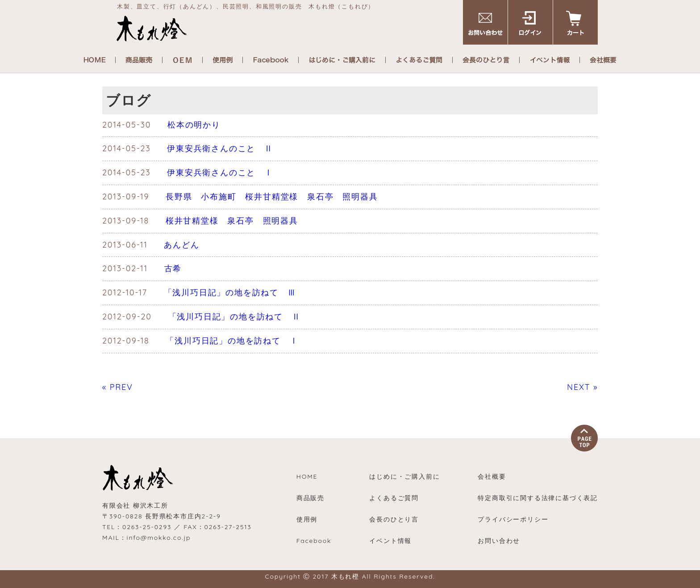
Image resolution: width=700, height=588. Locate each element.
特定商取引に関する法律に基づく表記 (538, 498)
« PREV (118, 387)
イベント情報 (390, 541)
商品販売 (310, 498)
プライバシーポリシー (513, 519)
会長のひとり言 (394, 519)
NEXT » (582, 387)
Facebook (314, 541)
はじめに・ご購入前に (404, 476)
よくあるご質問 (394, 498)
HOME (307, 476)
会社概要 (492, 476)
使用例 (307, 519)
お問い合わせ (499, 541)
